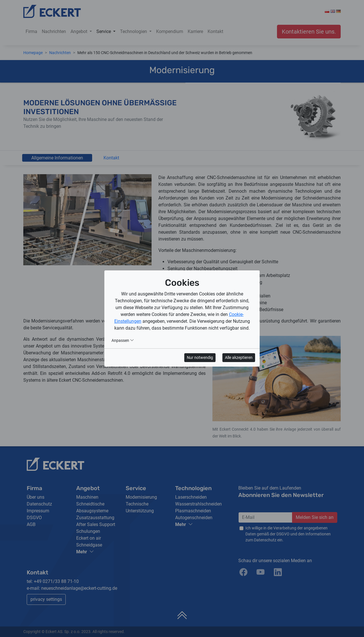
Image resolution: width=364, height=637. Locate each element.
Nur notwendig (200, 357)
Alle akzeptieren (239, 357)
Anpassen (123, 340)
